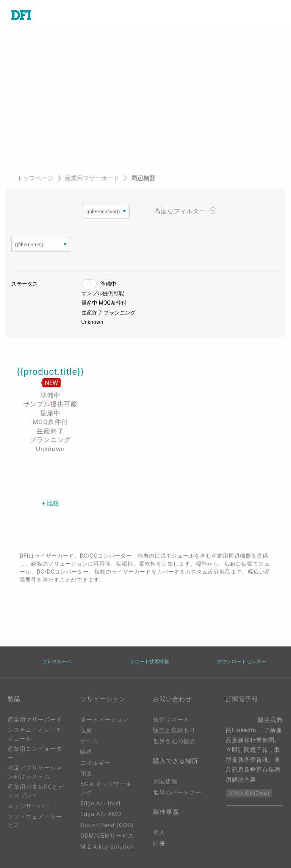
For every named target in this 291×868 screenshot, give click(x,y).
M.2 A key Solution (107, 847)
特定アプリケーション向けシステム (35, 772)
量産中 (89, 303)
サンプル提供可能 (103, 293)
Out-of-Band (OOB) (107, 825)
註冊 (159, 844)
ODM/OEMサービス (107, 836)
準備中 (108, 284)
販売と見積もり (174, 730)
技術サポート (171, 720)
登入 (159, 833)
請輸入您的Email (249, 793)
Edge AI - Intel (100, 804)
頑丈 (86, 774)
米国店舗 (165, 782)
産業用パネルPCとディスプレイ (36, 791)
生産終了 (92, 313)
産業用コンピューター (35, 753)
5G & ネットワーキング (106, 789)
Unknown (92, 322)
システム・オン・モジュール (35, 734)
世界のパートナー (177, 793)
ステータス (25, 284)
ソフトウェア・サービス (35, 821)
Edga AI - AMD (101, 814)
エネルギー (95, 763)
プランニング (120, 313)
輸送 (86, 752)
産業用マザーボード (93, 178)
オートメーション (105, 720)
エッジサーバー (29, 806)
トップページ (36, 178)
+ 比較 (51, 503)
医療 (86, 730)
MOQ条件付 (113, 303)
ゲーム (89, 741)
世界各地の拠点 (174, 741)
